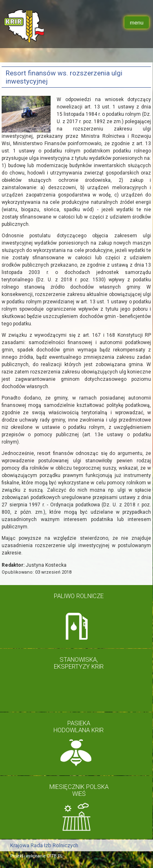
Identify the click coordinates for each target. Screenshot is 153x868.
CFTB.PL (55, 856)
